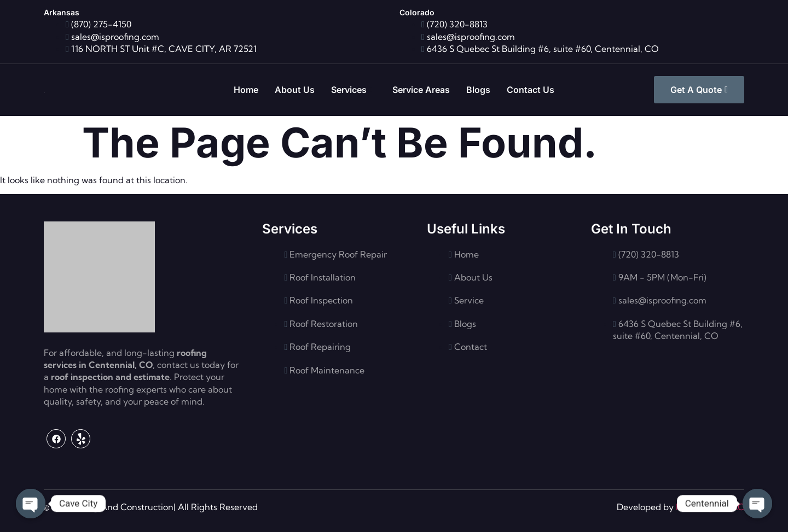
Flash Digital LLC (710, 507)
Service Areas (421, 90)
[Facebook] (56, 439)
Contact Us (531, 90)
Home (246, 90)
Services (352, 90)
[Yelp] (81, 439)
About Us (295, 90)
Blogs (478, 90)
